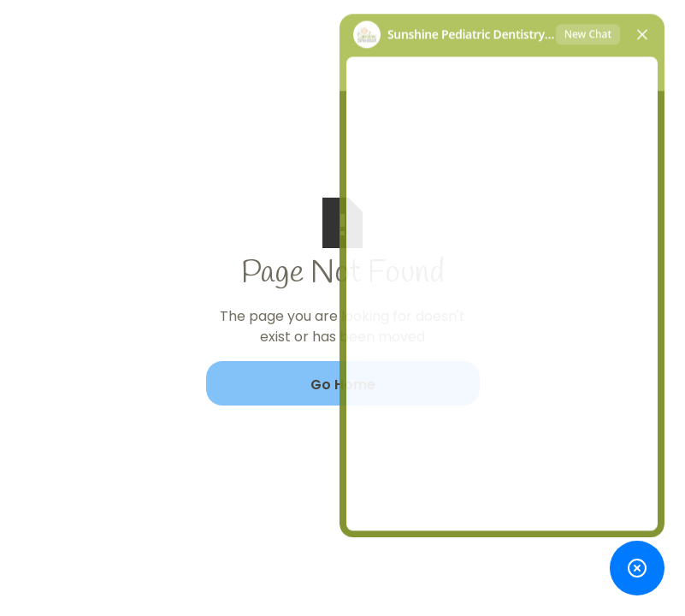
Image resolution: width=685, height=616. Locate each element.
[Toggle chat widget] (637, 568)
